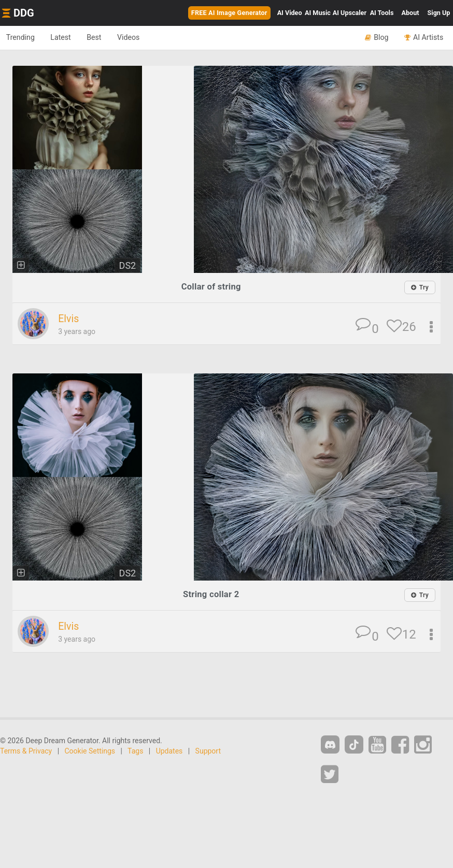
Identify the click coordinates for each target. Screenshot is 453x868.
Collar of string (211, 287)
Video (290, 13)
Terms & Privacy (26, 752)
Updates (169, 752)
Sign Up (439, 13)
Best (104, 37)
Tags (135, 752)
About (410, 13)
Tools (382, 13)
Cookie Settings (90, 752)
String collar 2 (211, 595)
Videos (143, 37)
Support (208, 752)
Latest (67, 37)
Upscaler (350, 13)
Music (318, 13)
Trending (23, 37)
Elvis (69, 319)
